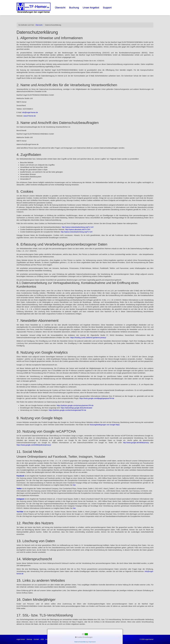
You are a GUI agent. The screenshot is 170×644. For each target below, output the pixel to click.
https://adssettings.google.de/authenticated (76, 408)
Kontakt (36, 639)
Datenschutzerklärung (81, 642)
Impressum (92, 642)
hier (74, 485)
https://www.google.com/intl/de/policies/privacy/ (34, 445)
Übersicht (60, 7)
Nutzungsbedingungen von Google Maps (105, 425)
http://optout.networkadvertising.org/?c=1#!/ (78, 227)
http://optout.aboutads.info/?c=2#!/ (78, 229)
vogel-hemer (21, 639)
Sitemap (29, 639)
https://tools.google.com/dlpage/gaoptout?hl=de (97, 398)
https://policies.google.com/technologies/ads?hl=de (67, 410)
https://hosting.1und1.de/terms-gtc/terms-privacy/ (88, 338)
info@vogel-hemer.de (30, 112)
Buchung (74, 7)
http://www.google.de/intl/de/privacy (136, 443)
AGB (42, 639)
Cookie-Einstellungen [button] (84, 637)
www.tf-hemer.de (30, 116)
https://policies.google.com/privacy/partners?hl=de (75, 405)
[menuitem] (60, 8)
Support (107, 7)
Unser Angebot (91, 7)
